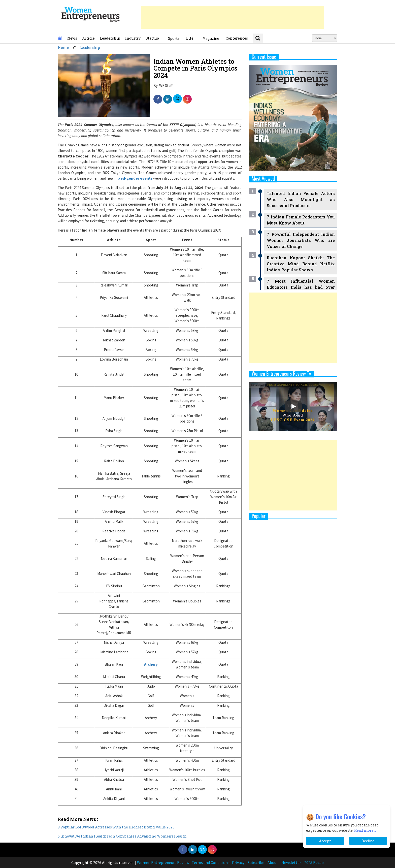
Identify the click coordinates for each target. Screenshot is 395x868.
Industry (133, 38)
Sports (174, 38)
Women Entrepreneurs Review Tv (281, 373)
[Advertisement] (233, 17)
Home (63, 47)
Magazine (211, 38)
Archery (151, 664)
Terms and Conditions (211, 862)
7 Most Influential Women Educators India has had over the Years (301, 287)
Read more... (365, 830)
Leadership (110, 38)
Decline (368, 841)
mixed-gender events (133, 178)
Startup (152, 38)
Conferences (237, 38)
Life (190, 38)
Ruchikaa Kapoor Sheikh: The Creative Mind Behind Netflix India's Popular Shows (301, 264)
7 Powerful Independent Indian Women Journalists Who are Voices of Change (301, 240)
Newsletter (291, 862)
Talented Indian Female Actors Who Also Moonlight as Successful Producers (301, 199)
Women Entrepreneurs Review (163, 862)
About (273, 862)
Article (88, 38)
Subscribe (256, 862)
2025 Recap (314, 862)
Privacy (238, 862)
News (72, 38)
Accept (325, 841)
